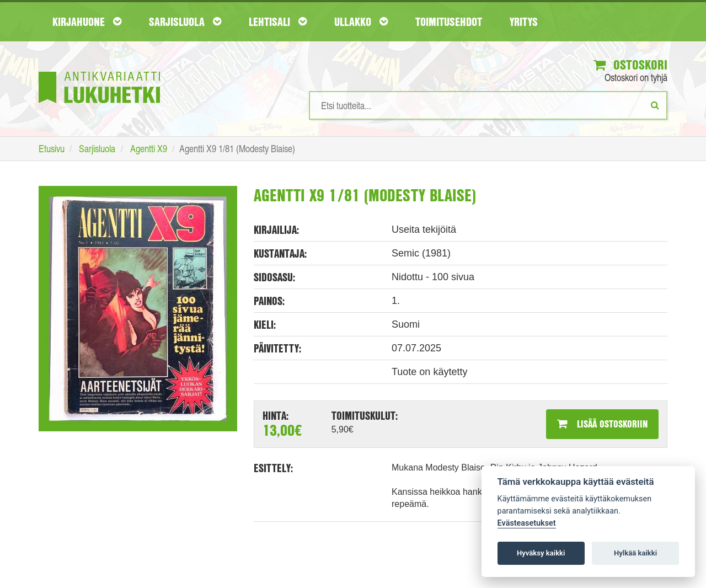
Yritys (524, 22)
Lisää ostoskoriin (602, 424)
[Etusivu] (99, 71)
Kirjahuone (87, 22)
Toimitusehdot (449, 22)
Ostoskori (630, 65)
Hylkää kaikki (635, 553)
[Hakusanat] (488, 105)
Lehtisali (278, 22)
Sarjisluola (185, 22)
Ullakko (361, 22)
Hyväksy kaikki (541, 553)
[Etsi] (655, 105)
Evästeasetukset (527, 523)
